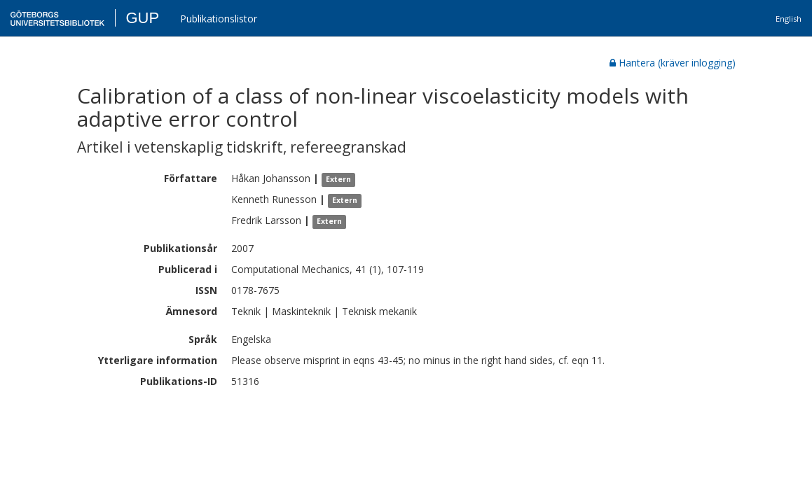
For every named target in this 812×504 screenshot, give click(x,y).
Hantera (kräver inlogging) (673, 63)
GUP (142, 18)
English (789, 19)
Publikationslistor (219, 19)
